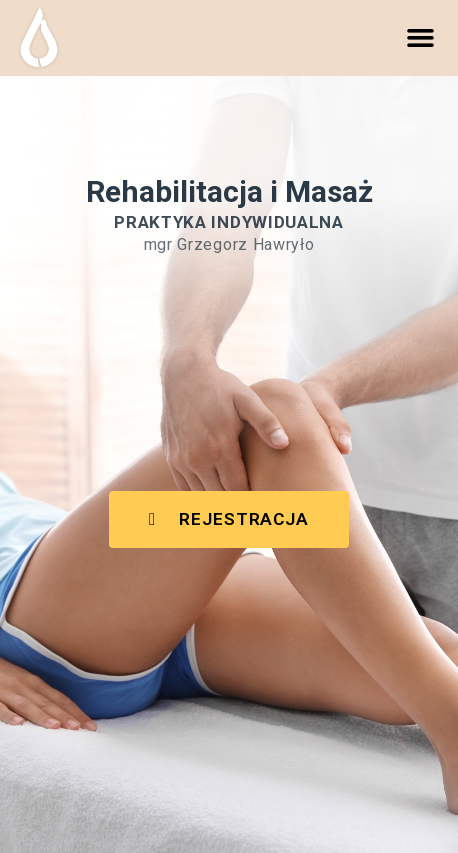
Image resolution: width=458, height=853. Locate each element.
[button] (421, 38)
